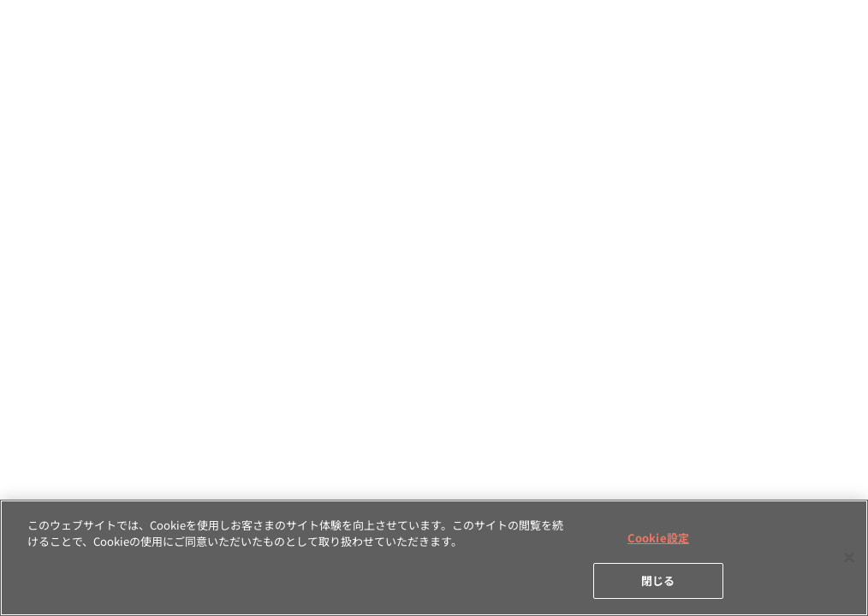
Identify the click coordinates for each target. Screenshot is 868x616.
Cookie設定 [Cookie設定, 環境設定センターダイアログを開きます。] (658, 538)
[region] (434, 558)
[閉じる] (849, 557)
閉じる (658, 580)
